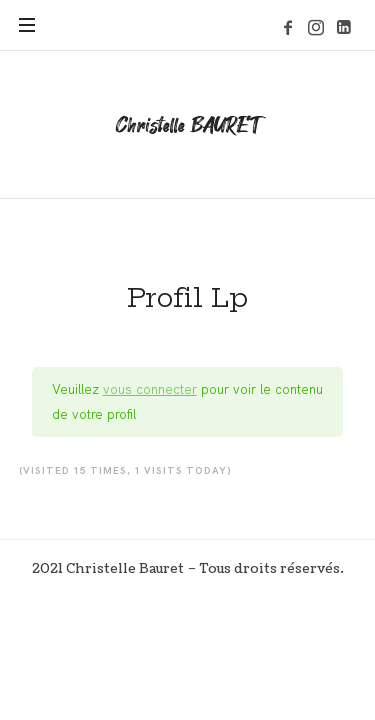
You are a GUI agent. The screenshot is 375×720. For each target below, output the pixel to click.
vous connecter (150, 389)
